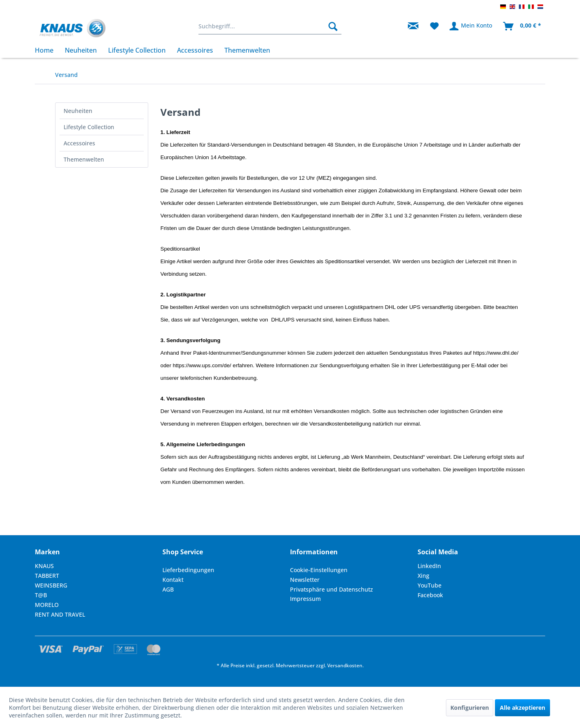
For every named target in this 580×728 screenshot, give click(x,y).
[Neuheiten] (81, 50)
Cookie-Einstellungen (319, 570)
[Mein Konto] (471, 26)
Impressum (305, 599)
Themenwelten (84, 159)
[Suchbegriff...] (270, 26)
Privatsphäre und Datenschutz (332, 589)
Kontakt (173, 580)
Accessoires (79, 143)
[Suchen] (333, 26)
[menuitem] (270, 26)
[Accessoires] (195, 50)
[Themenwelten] (247, 50)
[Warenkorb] (522, 26)
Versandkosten (345, 665)
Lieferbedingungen (188, 570)
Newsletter (305, 580)
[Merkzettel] (434, 26)
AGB (168, 589)
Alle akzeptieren (522, 708)
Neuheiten (78, 111)
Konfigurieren (470, 708)
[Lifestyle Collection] (137, 50)
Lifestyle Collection (89, 127)
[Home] (47, 50)
